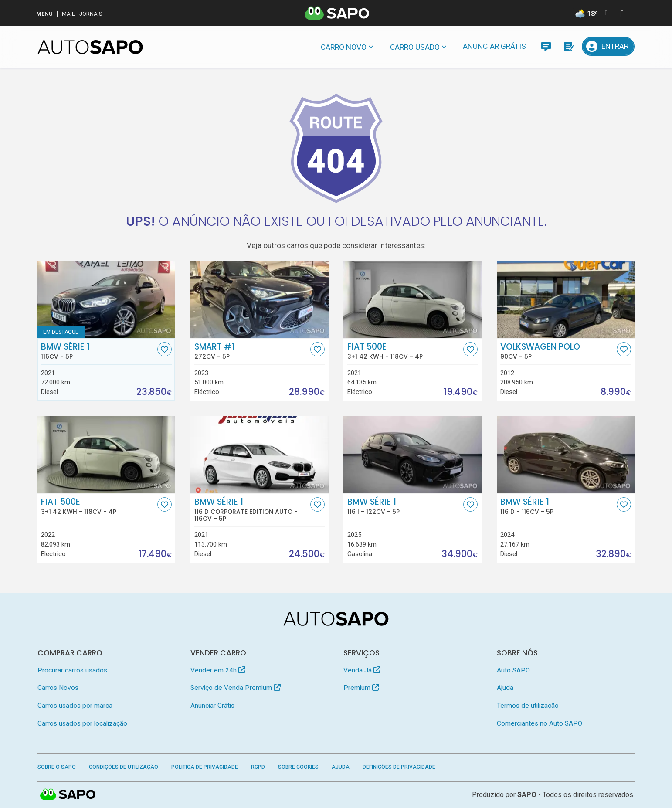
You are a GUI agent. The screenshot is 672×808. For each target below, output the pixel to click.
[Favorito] (165, 349)
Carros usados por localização (82, 723)
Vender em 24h (218, 670)
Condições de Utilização (124, 767)
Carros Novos (58, 688)
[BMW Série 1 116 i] (412, 455)
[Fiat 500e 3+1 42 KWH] (412, 299)
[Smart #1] (260, 299)
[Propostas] (568, 46)
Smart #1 (251, 351)
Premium (361, 688)
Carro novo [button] (344, 47)
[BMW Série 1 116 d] (566, 455)
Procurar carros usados (72, 670)
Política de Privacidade (205, 767)
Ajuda (505, 688)
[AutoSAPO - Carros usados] (90, 47)
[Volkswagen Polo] (566, 299)
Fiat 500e (404, 351)
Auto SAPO (513, 670)
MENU (44, 14)
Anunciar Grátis (494, 46)
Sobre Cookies (298, 767)
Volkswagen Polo (557, 351)
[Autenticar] (622, 15)
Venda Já (362, 670)
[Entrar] (608, 46)
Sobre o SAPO (57, 767)
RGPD (258, 767)
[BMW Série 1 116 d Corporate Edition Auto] (260, 455)
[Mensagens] (546, 46)
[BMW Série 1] (107, 299)
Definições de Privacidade (399, 767)
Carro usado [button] (415, 47)
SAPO (527, 795)
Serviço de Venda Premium (236, 688)
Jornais (91, 14)
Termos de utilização (528, 706)
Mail (68, 14)
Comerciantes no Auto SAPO (540, 723)
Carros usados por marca (75, 706)
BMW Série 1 (98, 351)
